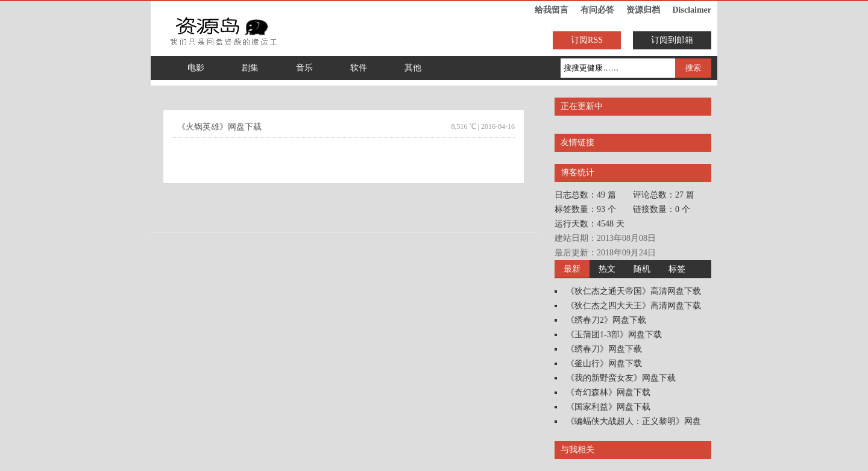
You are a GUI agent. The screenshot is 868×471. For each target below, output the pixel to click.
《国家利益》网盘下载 (608, 407)
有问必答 (597, 10)
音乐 (304, 68)
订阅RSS (587, 40)
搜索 (693, 68)
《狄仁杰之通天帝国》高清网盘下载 (634, 291)
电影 (196, 68)
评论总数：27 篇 (664, 195)
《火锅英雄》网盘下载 (219, 127)
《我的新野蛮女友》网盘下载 (621, 378)
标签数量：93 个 (585, 209)
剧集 (250, 68)
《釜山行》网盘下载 (604, 363)
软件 (359, 68)
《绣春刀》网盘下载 (604, 349)
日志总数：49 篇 (585, 195)
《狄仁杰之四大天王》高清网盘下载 (634, 306)
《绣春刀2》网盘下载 (606, 320)
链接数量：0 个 (662, 209)
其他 (413, 68)
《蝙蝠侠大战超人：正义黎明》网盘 (634, 421)
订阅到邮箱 (672, 40)
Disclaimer (692, 10)
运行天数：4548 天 (590, 224)
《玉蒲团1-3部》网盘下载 (614, 335)
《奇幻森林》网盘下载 (608, 392)
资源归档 (643, 10)
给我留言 (552, 10)
